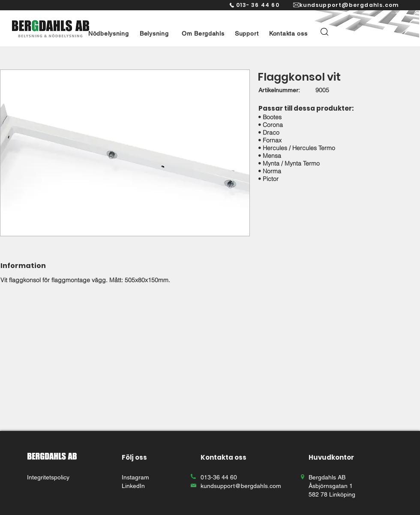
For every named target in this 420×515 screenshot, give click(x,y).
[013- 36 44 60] (254, 5)
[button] (108, 33)
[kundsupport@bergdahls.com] (349, 5)
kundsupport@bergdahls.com (241, 486)
